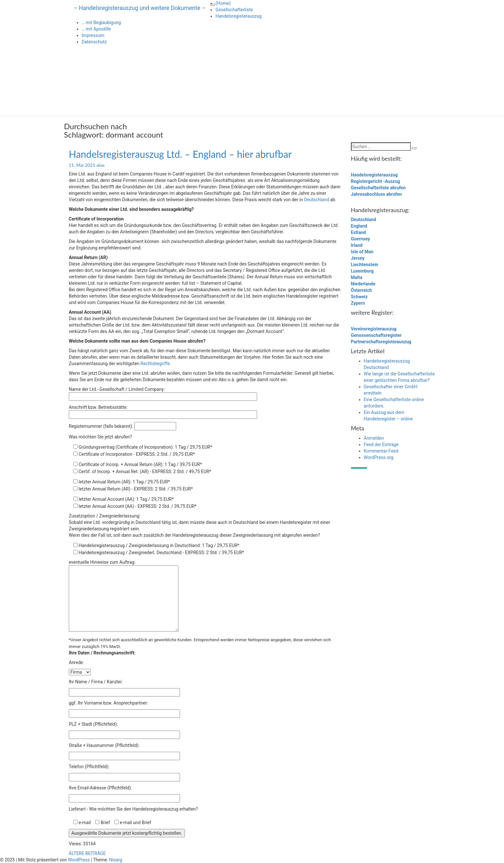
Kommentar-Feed (381, 451)
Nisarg (116, 860)
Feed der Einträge (381, 445)
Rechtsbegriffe (155, 364)
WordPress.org (379, 457)
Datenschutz (94, 42)
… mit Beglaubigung (101, 22)
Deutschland (317, 200)
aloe (101, 165)
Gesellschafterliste (234, 10)
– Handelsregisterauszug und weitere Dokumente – (139, 8)
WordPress (79, 860)
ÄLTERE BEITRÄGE (87, 853)
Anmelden (374, 438)
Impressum (93, 35)
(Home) (223, 3)
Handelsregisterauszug (238, 16)
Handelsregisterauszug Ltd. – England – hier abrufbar (180, 154)
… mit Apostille (96, 29)
